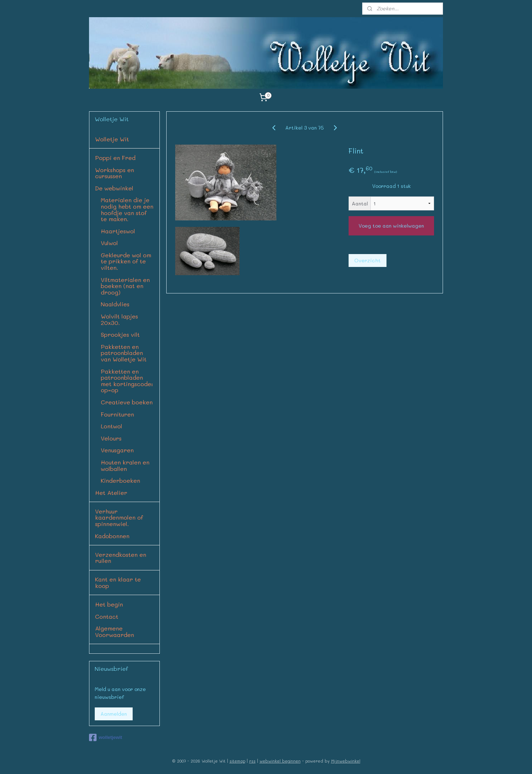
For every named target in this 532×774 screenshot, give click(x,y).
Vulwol (109, 243)
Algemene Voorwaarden (115, 631)
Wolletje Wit (112, 139)
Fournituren (117, 414)
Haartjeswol (118, 231)
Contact (107, 616)
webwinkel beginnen (280, 761)
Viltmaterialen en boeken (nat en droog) (125, 286)
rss (252, 761)
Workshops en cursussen (115, 173)
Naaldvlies (115, 304)
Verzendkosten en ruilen (121, 558)
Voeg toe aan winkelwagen (391, 226)
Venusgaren (117, 450)
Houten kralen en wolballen (125, 465)
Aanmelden (114, 714)
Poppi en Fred (115, 158)
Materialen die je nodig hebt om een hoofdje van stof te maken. (127, 209)
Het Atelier (111, 493)
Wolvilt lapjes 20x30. (119, 319)
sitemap (237, 761)
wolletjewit (106, 738)
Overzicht (368, 260)
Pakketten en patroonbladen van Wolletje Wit (124, 353)
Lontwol (112, 426)
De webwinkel (114, 188)
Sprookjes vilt (120, 334)
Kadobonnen (112, 536)
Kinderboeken (120, 480)
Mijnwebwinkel (346, 761)
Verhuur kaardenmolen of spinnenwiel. (119, 517)
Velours (111, 438)
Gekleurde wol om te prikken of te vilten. (126, 261)
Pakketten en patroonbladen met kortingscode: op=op (127, 381)
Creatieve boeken (127, 402)
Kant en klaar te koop (118, 582)
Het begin (109, 604)
